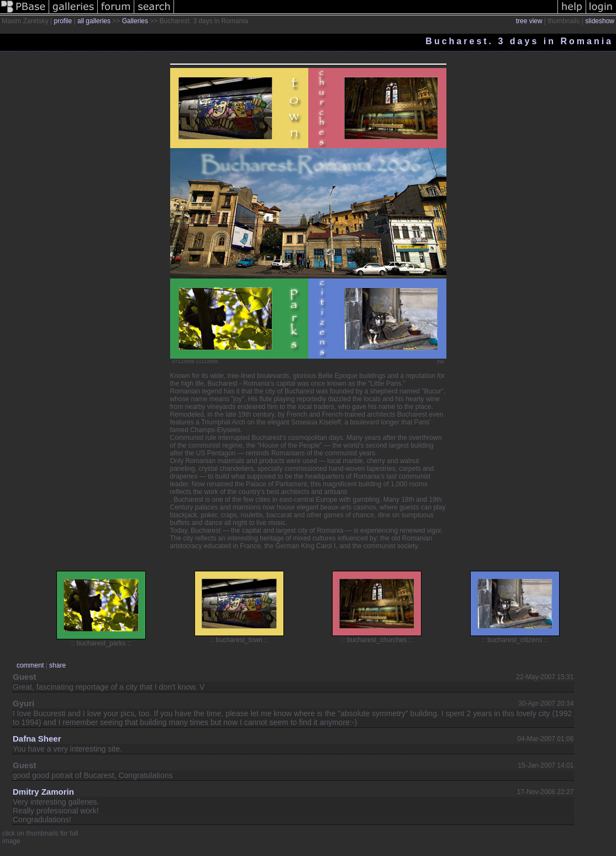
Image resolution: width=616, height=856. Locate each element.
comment (30, 665)
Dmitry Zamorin (43, 792)
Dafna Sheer (37, 739)
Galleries (135, 21)
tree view (529, 21)
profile (63, 21)
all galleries (94, 21)
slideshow (600, 21)
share (57, 665)
